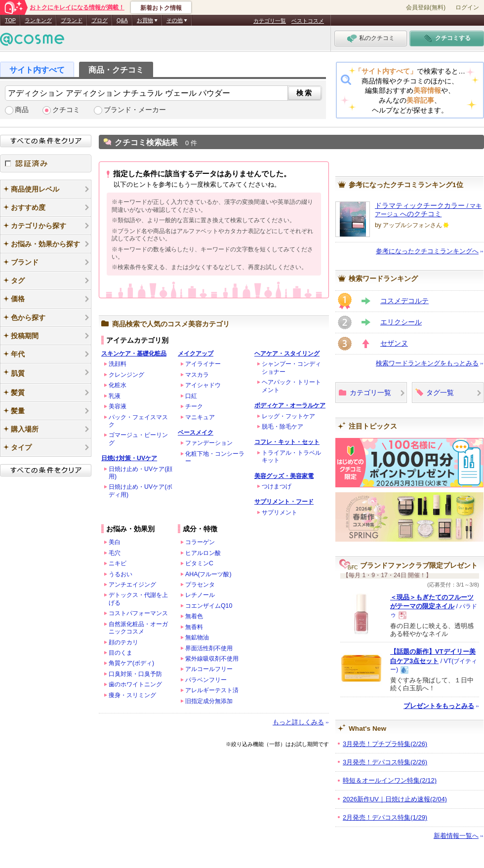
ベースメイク (196, 433)
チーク (194, 406)
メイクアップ (196, 354)
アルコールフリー (209, 669)
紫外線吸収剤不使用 (212, 659)
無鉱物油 (197, 637)
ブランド (72, 20)
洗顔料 (118, 364)
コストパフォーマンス (138, 613)
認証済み (46, 163)
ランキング (38, 20)
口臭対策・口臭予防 (135, 674)
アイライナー (203, 364)
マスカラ (197, 375)
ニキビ (118, 563)
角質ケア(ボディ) (131, 663)
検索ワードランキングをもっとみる (427, 363)
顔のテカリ (123, 642)
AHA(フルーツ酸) (208, 574)
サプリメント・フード (284, 502)
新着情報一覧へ (456, 836)
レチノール (200, 595)
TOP (10, 20)
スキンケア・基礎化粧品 (134, 354)
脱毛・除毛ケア (282, 427)
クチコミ (66, 110)
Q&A (122, 20)
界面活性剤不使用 (209, 648)
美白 (115, 542)
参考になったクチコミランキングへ (427, 251)
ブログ (100, 20)
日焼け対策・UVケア (129, 458)
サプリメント (280, 513)
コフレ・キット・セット (287, 442)
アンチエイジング (132, 585)
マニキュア (200, 417)
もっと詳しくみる (298, 722)
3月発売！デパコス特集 (385, 762)
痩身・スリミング (132, 695)
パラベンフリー (206, 680)
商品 (22, 110)
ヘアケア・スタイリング (287, 354)
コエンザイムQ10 (209, 606)
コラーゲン (200, 542)
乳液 (115, 396)
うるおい (121, 574)
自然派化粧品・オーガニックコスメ (138, 628)
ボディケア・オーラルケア (290, 405)
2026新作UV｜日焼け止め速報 (395, 799)
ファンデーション (209, 443)
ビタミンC (199, 563)
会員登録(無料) (426, 7)
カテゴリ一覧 (270, 21)
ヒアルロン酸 (203, 553)
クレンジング (126, 375)
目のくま (121, 653)
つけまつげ (277, 486)
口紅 (191, 396)
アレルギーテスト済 (212, 690)
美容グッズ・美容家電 (284, 476)
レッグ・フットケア (288, 416)
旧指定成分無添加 (209, 701)
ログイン (467, 7)
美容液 (118, 406)
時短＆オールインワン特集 (390, 780)
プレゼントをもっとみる (439, 706)
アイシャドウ (203, 385)
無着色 (194, 616)
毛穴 (115, 553)
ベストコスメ (308, 21)
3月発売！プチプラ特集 (385, 744)
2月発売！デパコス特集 (385, 817)
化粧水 (118, 385)
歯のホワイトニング (135, 684)
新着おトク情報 (161, 8)
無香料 (194, 627)
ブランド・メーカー (135, 110)
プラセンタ (200, 585)
